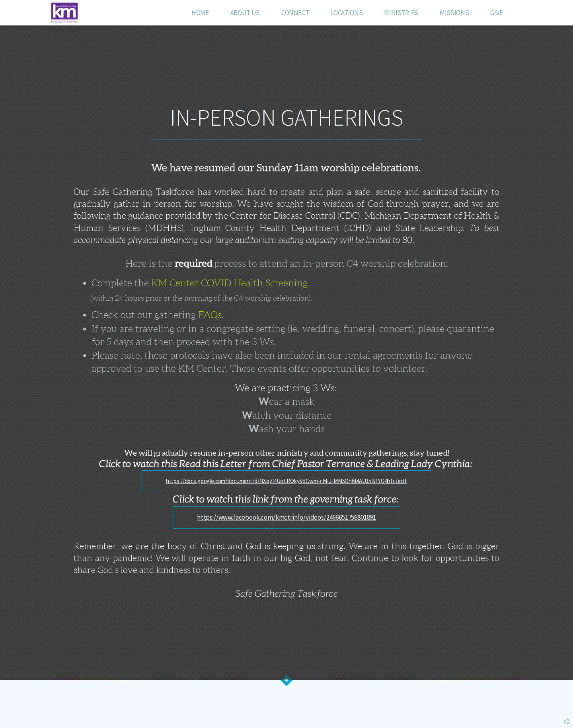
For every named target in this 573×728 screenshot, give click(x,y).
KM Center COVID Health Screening (229, 283)
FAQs (210, 315)
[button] (286, 481)
